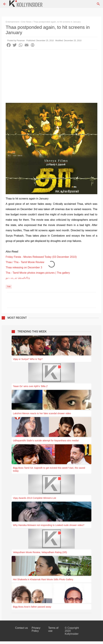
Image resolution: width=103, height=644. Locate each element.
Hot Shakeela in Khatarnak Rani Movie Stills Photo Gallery (43, 579)
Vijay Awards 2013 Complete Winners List (34, 498)
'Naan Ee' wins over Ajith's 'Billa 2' (30, 386)
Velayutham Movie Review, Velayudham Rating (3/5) (40, 552)
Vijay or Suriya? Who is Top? (28, 359)
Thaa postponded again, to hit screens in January (57, 22)
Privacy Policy (36, 629)
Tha (9, 287)
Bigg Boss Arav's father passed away (32, 607)
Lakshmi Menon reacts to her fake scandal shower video (42, 413)
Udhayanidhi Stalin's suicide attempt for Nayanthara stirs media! (46, 441)
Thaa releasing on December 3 (24, 267)
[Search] (98, 4)
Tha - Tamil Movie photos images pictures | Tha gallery (38, 273)
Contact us (21, 628)
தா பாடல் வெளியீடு (18, 278)
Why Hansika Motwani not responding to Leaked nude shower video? (49, 525)
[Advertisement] (51, 74)
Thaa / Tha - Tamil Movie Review (25, 262)
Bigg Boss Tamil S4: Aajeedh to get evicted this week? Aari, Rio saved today (49, 469)
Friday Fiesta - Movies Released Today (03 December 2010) (41, 257)
